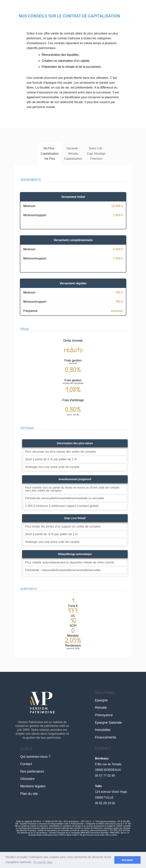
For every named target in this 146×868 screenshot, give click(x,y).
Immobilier (103, 730)
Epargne (101, 700)
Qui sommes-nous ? (35, 757)
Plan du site (29, 794)
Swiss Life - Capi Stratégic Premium (96, 153)
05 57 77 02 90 (105, 776)
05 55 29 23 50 (105, 803)
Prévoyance (104, 715)
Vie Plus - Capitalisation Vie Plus (50, 153)
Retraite (101, 708)
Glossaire (27, 779)
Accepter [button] (127, 860)
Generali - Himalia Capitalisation (73, 153)
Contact (26, 764)
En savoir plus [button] (43, 862)
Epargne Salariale (108, 723)
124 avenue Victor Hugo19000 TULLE (111, 792)
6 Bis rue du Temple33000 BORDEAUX (108, 764)
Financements (106, 737)
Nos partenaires (32, 771)
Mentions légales (33, 786)
